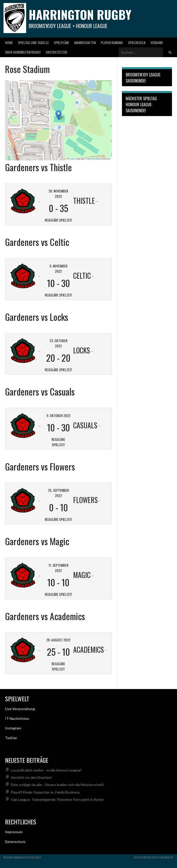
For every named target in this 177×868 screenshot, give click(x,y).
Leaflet (71, 159)
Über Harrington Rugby (23, 52)
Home (9, 42)
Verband (157, 42)
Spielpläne (61, 42)
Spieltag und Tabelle (33, 42)
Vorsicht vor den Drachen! (31, 777)
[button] (58, 115)
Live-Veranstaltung (20, 709)
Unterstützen (56, 52)
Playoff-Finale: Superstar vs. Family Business (45, 792)
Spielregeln (137, 42)
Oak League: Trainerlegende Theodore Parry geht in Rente (57, 799)
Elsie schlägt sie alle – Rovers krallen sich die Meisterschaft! (58, 785)
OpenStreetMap (93, 159)
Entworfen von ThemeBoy (154, 857)
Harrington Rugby (80, 14)
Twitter (11, 738)
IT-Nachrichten (17, 718)
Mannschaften (85, 42)
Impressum (14, 832)
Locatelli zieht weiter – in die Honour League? (46, 770)
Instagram (13, 728)
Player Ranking (112, 42)
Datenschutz (15, 842)
